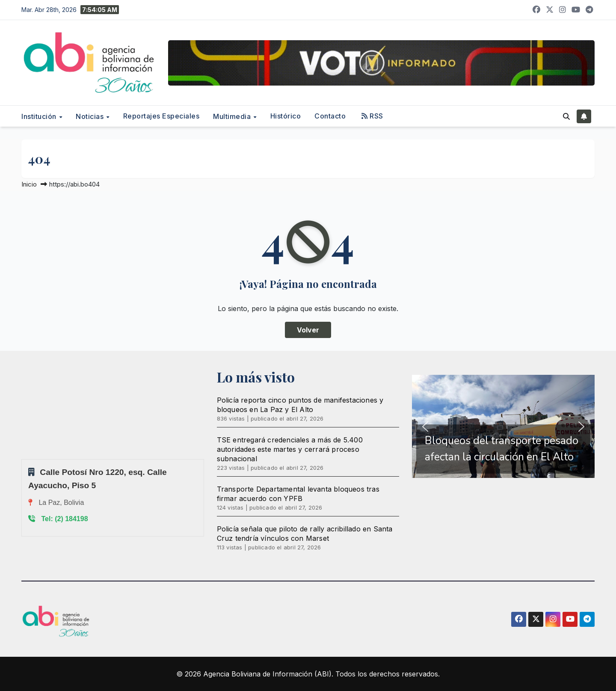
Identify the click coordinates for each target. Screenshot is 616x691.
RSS (372, 116)
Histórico (286, 116)
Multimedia (233, 116)
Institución (40, 116)
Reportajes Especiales (161, 116)
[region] (503, 427)
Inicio (29, 184)
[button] (566, 116)
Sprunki (23, 459)
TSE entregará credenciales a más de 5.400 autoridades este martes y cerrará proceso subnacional (290, 449)
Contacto (330, 116)
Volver (308, 330)
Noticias (91, 116)
